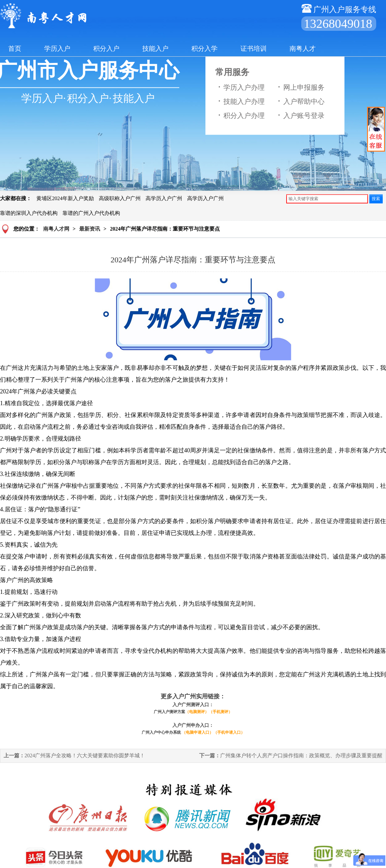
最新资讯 (90, 229)
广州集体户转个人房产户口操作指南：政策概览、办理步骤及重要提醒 (291, 755)
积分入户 (106, 48)
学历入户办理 (240, 87)
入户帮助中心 (300, 101)
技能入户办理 (240, 101)
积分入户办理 (240, 115)
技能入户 (155, 48)
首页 (15, 48)
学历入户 (57, 48)
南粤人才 (303, 48)
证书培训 (254, 48)
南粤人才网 (56, 229)
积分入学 (204, 48)
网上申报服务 (300, 87)
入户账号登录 (300, 115)
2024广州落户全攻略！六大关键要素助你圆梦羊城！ (74, 755)
